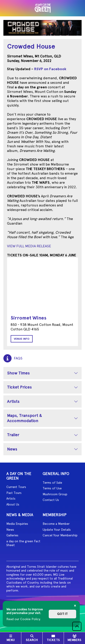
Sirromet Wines (29, 318)
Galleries (12, 535)
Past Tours (14, 493)
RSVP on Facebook (50, 69)
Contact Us (51, 500)
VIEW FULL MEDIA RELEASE (29, 246)
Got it (62, 614)
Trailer (13, 435)
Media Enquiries (17, 524)
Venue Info (22, 339)
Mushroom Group (55, 494)
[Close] (75, 606)
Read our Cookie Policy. (23, 619)
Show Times (18, 373)
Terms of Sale (52, 483)
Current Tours (16, 487)
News (12, 449)
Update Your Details (57, 530)
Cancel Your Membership (60, 535)
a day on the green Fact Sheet (23, 543)
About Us (13, 504)
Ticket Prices (19, 387)
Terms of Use (52, 488)
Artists (13, 401)
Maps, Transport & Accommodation (24, 418)
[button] (77, 626)
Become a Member (56, 524)
